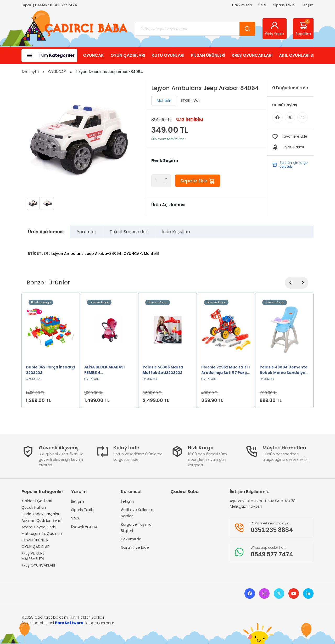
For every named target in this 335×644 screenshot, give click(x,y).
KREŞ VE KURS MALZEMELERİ (33, 556)
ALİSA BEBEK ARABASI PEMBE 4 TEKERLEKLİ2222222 (104, 370)
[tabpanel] (167, 250)
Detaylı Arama (84, 527)
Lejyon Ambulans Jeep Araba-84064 (86, 254)
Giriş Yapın (275, 29)
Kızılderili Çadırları (37, 501)
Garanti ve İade (135, 547)
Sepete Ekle (198, 181)
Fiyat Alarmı (293, 147)
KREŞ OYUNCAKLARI (252, 55)
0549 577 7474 (64, 5)
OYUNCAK (93, 55)
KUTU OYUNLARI (168, 55)
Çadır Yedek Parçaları (41, 514)
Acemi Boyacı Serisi (39, 527)
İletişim (308, 5)
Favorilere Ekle (295, 136)
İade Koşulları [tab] (176, 232)
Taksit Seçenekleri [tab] (129, 232)
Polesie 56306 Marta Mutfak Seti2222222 (163, 370)
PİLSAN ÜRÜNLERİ (208, 55)
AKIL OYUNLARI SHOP (300, 55)
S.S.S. (263, 5)
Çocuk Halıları (34, 507)
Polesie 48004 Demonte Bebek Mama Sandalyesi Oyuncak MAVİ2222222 (284, 370)
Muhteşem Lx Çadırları (42, 534)
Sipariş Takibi (284, 5)
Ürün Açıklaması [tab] (46, 232)
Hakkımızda (242, 5)
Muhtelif (164, 100)
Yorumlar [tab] (87, 232)
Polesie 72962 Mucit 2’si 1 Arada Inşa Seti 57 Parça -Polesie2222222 (225, 370)
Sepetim (303, 28)
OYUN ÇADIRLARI (128, 55)
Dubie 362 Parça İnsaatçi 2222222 (51, 370)
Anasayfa (30, 72)
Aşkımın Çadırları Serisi (41, 520)
